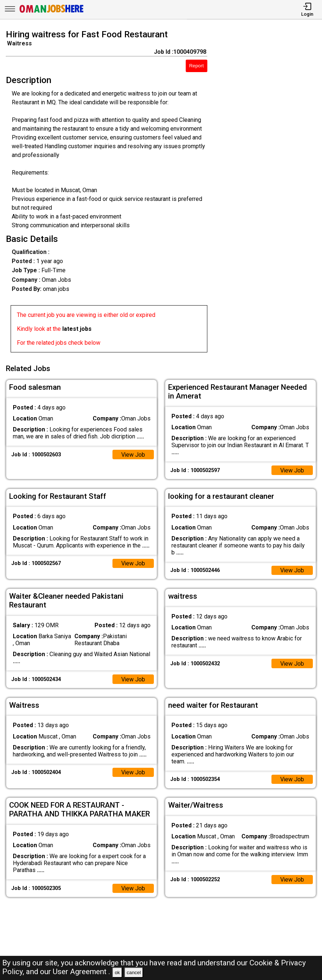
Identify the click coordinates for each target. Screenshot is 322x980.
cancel (134, 972)
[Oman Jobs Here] (52, 13)
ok (117, 972)
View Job (133, 454)
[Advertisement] (269, 192)
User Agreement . (82, 972)
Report (196, 66)
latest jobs (77, 329)
